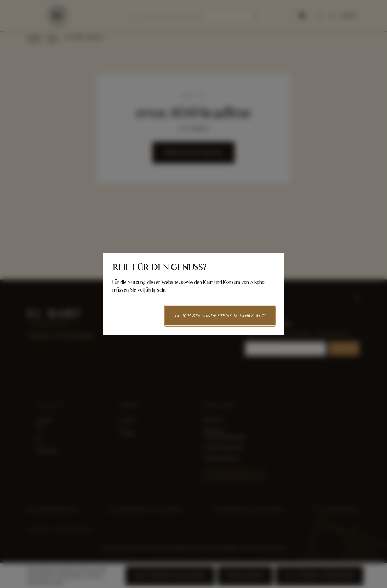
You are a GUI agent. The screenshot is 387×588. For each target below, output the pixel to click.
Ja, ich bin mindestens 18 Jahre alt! (220, 316)
